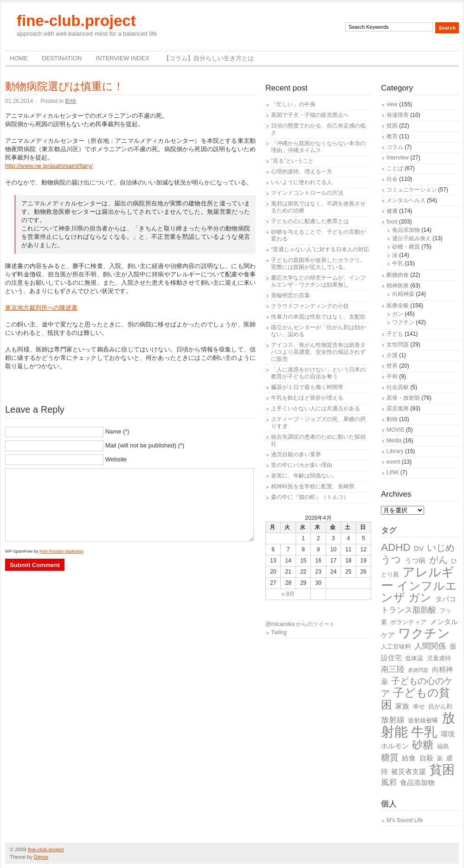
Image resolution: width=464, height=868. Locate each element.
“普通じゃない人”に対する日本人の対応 (320, 249)
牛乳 (398, 263)
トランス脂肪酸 (409, 610)
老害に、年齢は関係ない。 (304, 476)
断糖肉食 (398, 275)
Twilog (279, 632)
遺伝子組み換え (412, 238)
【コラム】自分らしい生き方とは (209, 58)
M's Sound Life (405, 820)
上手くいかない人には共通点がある (316, 408)
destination (62, 58)
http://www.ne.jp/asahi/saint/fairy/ (49, 166)
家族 (402, 706)
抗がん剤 (440, 706)
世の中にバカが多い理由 (302, 465)
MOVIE (396, 430)
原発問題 (418, 670)
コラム (395, 147)
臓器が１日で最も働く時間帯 (307, 387)
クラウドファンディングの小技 (310, 306)
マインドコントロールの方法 (307, 193)
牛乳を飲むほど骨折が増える (307, 398)
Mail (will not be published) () (145, 445)
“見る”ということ (292, 161)
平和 (392, 377)
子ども (395, 334)
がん (438, 560)
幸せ (419, 706)
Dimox (41, 857)
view (392, 104)
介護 (392, 355)
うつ (391, 560)
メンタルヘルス (406, 200)
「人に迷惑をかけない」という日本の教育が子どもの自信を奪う (318, 373)
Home (19, 58)
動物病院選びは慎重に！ (64, 86)
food (392, 222)
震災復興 (398, 408)
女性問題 (398, 345)
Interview (398, 158)
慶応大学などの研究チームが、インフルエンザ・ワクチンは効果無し (318, 281)
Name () (117, 431)
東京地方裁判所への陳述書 (41, 308)
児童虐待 (439, 658)
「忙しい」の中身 (293, 104)
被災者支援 (409, 771)
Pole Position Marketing (61, 551)
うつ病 (415, 560)
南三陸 (393, 669)
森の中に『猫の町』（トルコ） (310, 497)
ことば (395, 168)
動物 (71, 101)
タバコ (446, 599)
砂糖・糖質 (406, 247)
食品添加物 (406, 230)
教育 (392, 136)
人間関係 (430, 646)
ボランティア (408, 622)
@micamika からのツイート (300, 624)
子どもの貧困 (416, 699)
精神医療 (398, 286)
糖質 (390, 757)
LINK (393, 472)
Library (395, 451)
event (393, 462)
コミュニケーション (412, 190)
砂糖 (423, 745)
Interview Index (122, 58)
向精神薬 (403, 294)
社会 (392, 179)
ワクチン (403, 322)
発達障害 (398, 115)
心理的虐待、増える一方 (302, 172)
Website (116, 459)
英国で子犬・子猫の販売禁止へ (310, 115)
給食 (409, 758)
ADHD (396, 547)
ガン (398, 314)
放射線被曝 (423, 720)
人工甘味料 (396, 647)
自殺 (426, 758)
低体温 (414, 658)
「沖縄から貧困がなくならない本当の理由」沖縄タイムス (318, 147)
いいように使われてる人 (302, 182)
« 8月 (288, 594)
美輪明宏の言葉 (290, 295)
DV (419, 548)
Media (394, 440)
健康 (392, 211)
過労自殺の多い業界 (296, 454)
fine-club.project (76, 21)
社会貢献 (398, 387)
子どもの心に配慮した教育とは (310, 221)
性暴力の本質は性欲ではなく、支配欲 (318, 317)
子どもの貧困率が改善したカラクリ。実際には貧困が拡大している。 (318, 264)
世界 (392, 366)
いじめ (441, 548)
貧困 (392, 126)
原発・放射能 (403, 398)
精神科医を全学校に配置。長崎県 (313, 486)
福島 (443, 746)
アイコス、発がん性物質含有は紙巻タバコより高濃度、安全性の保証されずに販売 (318, 352)
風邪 (389, 782)
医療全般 (398, 306)
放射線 (393, 720)
